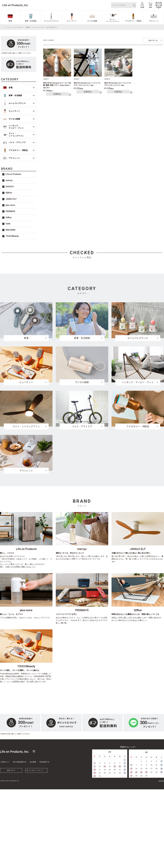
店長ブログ (11, 770)
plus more (10, 205)
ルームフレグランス (51, 21)
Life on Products (13, 174)
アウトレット (154, 21)
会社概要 (33, 762)
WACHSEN (10, 230)
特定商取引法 (44, 762)
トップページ (9, 27)
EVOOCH (10, 187)
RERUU (9, 193)
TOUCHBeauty (12, 236)
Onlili (8, 224)
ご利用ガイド (5, 762)
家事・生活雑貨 (31, 21)
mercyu (9, 180)
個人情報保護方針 (20, 762)
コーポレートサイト (36, 770)
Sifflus (9, 218)
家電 (10, 21)
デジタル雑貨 (92, 21)
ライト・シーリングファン (113, 20)
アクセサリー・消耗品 (133, 21)
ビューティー (72, 21)
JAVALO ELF (11, 199)
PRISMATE (10, 211)
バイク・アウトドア (17, 142)
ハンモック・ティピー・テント (16, 127)
